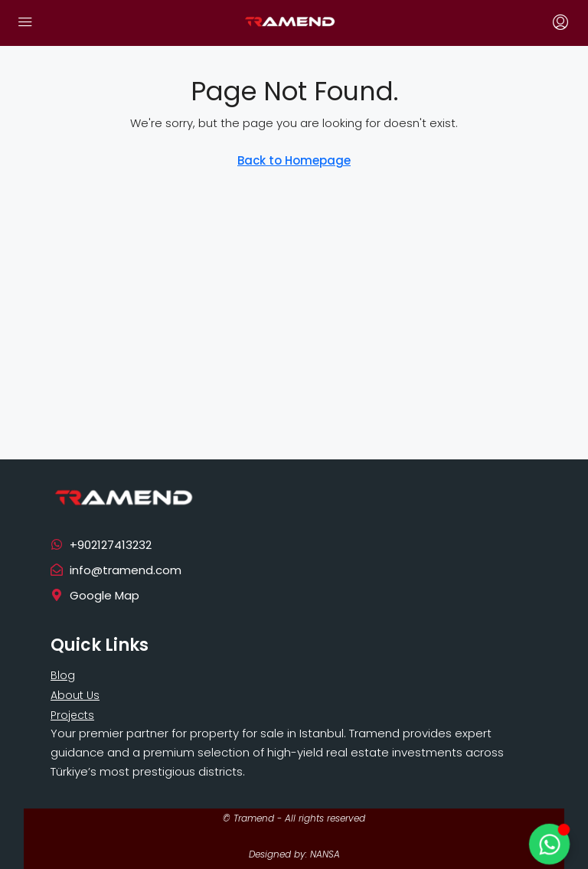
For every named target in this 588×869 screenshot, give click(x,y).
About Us (75, 695)
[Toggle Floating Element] (549, 844)
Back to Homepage (294, 160)
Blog (63, 675)
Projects (72, 715)
